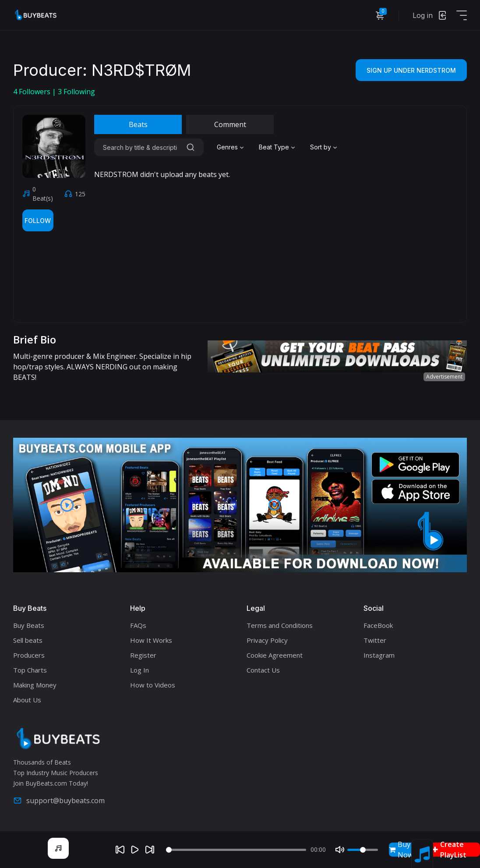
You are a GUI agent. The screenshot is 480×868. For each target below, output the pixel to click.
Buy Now (401, 850)
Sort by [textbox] (321, 147)
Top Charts (30, 670)
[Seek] (236, 850)
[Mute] (340, 850)
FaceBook (378, 625)
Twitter (375, 640)
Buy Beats (29, 625)
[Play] (135, 850)
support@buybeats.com (59, 801)
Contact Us (263, 670)
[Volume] (363, 850)
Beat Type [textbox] (274, 147)
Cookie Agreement (275, 655)
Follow (38, 221)
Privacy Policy (267, 640)
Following (76, 92)
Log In (139, 670)
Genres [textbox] (227, 147)
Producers (29, 655)
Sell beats (28, 640)
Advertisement (444, 377)
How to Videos (153, 685)
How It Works (151, 640)
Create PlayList (449, 850)
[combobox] (231, 147)
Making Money (35, 685)
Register (143, 655)
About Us (27, 700)
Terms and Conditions (280, 625)
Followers (33, 92)
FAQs (138, 625)
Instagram (379, 655)
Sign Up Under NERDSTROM (411, 70)
